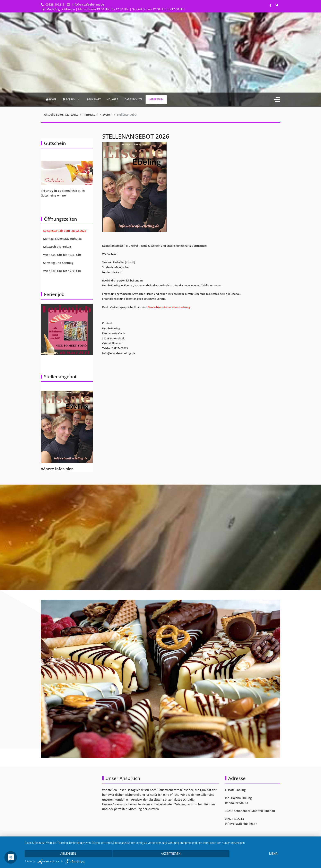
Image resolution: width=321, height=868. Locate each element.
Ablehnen (68, 854)
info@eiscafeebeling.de (88, 4)
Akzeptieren (171, 854)
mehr (273, 854)
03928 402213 (55, 4)
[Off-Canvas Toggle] (277, 100)
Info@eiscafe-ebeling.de (119, 353)
